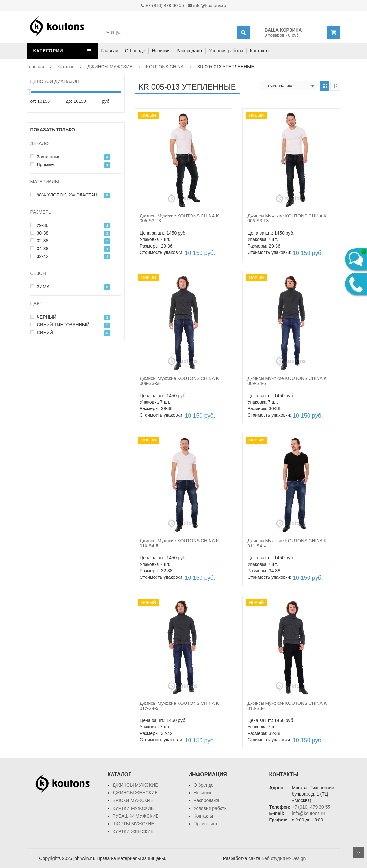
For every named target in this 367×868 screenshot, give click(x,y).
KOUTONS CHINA (165, 67)
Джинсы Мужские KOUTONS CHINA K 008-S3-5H (179, 381)
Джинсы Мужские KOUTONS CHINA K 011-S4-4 (287, 543)
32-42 (39, 256)
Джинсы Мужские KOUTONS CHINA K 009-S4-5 (287, 381)
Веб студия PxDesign (284, 858)
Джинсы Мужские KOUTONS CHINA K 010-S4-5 (179, 543)
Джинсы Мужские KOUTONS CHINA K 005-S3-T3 (179, 218)
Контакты (260, 51)
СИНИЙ (42, 333)
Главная (110, 51)
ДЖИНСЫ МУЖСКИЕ (110, 67)
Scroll (358, 852)
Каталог (65, 67)
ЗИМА (40, 287)
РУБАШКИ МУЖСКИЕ (136, 816)
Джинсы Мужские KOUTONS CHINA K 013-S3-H (287, 706)
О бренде (135, 51)
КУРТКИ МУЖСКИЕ (134, 808)
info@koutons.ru (207, 5)
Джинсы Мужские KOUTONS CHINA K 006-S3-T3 (287, 218)
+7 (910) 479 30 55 (162, 5)
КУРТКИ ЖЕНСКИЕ (133, 831)
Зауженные (46, 157)
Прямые (42, 164)
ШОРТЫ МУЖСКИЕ (134, 824)
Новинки (161, 51)
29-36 (39, 225)
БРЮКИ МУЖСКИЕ (133, 800)
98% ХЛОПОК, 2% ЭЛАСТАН (64, 195)
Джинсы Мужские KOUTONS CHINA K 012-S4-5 (179, 706)
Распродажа (189, 51)
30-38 (39, 233)
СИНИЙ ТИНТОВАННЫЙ (60, 325)
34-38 (39, 249)
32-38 (39, 241)
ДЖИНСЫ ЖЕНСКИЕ (135, 793)
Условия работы (226, 51)
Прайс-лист (206, 824)
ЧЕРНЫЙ (43, 317)
